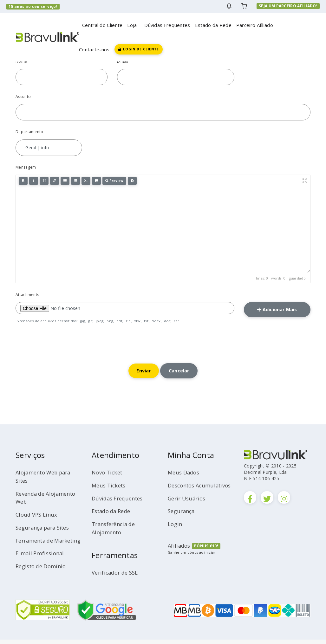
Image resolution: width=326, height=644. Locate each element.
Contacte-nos (94, 49)
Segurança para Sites (45, 532)
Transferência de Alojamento (116, 532)
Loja (133, 25)
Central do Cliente (102, 25)
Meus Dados (185, 477)
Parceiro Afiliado (255, 25)
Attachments (27, 295)
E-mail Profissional (42, 566)
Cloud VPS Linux (38, 519)
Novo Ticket (109, 477)
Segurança (183, 524)
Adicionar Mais (277, 311)
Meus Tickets (110, 490)
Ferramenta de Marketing (36, 549)
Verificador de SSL (117, 577)
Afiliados (180, 558)
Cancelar (181, 374)
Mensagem (26, 167)
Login (176, 537)
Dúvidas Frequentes (167, 25)
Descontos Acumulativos (187, 494)
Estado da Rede (213, 25)
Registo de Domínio (43, 579)
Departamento (29, 132)
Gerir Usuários (188, 511)
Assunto (23, 97)
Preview (114, 181)
